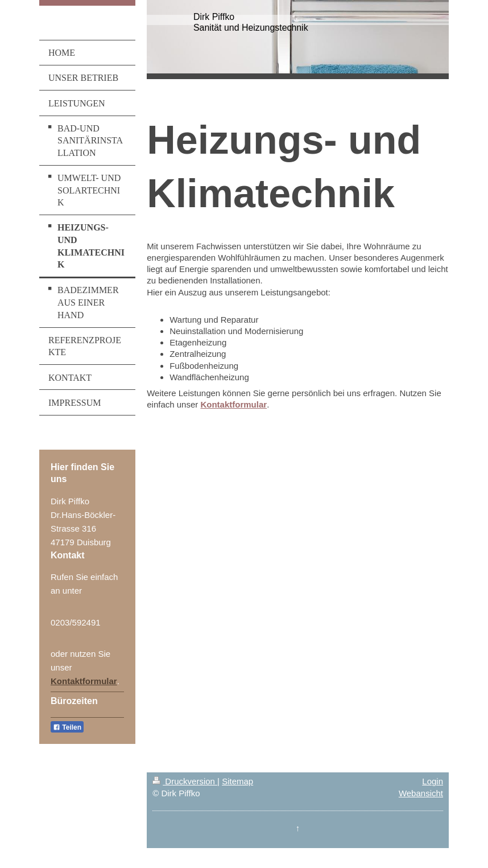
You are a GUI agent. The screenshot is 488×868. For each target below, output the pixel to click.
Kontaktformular (84, 681)
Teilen (67, 727)
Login (433, 781)
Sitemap (237, 781)
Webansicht (421, 793)
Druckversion (185, 781)
